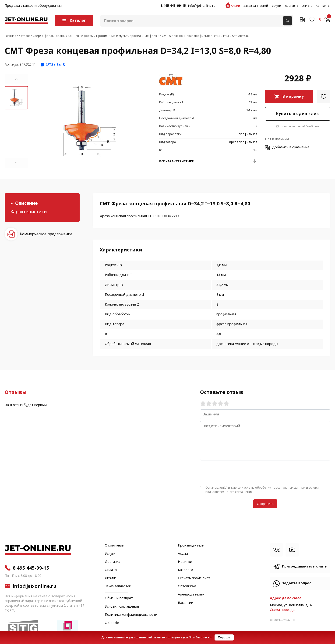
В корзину (293, 96)
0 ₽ (325, 19)
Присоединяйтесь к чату (304, 566)
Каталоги (185, 570)
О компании (115, 546)
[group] (90, 121)
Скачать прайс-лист (194, 578)
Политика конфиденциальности (131, 615)
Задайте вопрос (297, 583)
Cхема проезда (282, 610)
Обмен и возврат (119, 598)
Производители (191, 546)
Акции (235, 6)
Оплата (307, 6)
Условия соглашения (122, 607)
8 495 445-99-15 (173, 6)
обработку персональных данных (280, 488)
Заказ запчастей (256, 6)
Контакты (323, 6)
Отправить (265, 504)
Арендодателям (191, 595)
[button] (16, 79)
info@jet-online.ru (202, 6)
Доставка (291, 6)
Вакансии (186, 603)
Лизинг (111, 578)
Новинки (185, 562)
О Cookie (112, 623)
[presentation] (236, 473)
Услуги (276, 6)
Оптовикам (187, 586)
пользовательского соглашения (229, 492)
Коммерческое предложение (46, 234)
